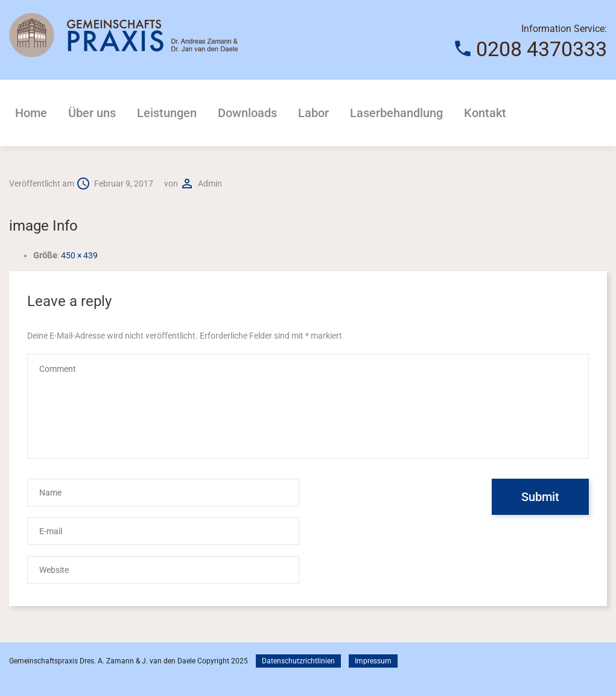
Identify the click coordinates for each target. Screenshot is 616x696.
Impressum (373, 661)
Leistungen (167, 113)
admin (210, 184)
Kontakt (485, 113)
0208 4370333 (541, 49)
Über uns (92, 113)
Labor (313, 113)
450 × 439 (79, 255)
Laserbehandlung (396, 113)
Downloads (247, 113)
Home (31, 113)
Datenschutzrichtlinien (298, 661)
